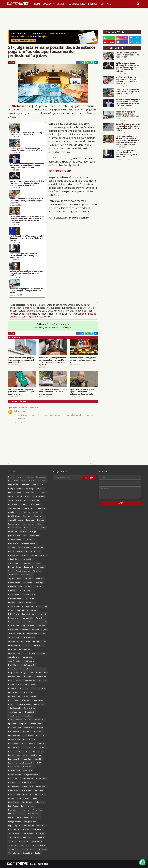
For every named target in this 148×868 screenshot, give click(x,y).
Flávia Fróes (26, 700)
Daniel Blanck (13, 555)
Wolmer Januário (14, 853)
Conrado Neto (13, 657)
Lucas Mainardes (14, 759)
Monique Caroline (15, 528)
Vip (9, 481)
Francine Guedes (14, 594)
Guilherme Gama (14, 563)
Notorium (24, 504)
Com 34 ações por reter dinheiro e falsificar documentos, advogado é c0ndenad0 (24, 256)
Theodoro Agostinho (30, 544)
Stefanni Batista (28, 837)
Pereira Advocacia (28, 806)
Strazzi (23, 481)
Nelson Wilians (14, 614)
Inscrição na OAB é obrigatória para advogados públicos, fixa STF (83, 360)
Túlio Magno (13, 845)
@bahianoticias (22, 106)
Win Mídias (37, 571)
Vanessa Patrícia (39, 845)
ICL (30, 720)
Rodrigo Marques (15, 822)
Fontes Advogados (27, 591)
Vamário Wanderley (23, 571)
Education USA (30, 681)
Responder (18, 422)
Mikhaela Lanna (27, 786)
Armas (11, 496)
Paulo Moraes (27, 802)
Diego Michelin (40, 669)
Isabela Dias (28, 728)
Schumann (27, 516)
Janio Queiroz (28, 563)
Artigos (20, 477)
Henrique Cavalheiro (16, 598)
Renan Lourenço (14, 622)
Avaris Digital (25, 641)
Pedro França (40, 802)
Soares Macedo (14, 837)
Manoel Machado (14, 540)
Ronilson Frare (29, 826)
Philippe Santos (14, 618)
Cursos (11, 493)
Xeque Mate (28, 853)
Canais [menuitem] (61, 4)
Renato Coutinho (22, 818)
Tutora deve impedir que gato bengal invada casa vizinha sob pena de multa (21, 360)
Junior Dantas (13, 743)
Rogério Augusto (14, 826)
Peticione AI (28, 567)
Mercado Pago (14, 786)
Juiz (24, 739)
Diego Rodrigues (36, 504)
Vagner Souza (25, 845)
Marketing (29, 489)
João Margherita (14, 739)
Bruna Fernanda (14, 645)
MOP (39, 763)
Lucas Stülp (39, 759)
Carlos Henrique (14, 583)
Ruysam (26, 830)
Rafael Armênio (34, 814)
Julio (17, 411)
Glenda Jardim (30, 712)
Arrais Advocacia (29, 638)
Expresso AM (13, 692)
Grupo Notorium (14, 716)
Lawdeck (11, 751)
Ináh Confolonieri (14, 728)
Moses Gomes (41, 786)
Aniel (43, 634)
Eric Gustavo (13, 688)
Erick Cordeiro (25, 688)
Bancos (11, 551)
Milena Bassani (14, 544)
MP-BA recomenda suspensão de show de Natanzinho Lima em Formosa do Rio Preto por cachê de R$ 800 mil (27, 166)
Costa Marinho (29, 661)
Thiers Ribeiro (24, 841)
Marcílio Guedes (39, 496)
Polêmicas (29, 477)
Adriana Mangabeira (16, 520)
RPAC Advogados (35, 512)
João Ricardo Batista (16, 602)
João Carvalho (41, 735)
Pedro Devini (42, 614)
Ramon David (41, 618)
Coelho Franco (31, 653)
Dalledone (40, 489)
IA (25, 720)
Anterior (12, 464)
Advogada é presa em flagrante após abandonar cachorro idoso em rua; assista (53, 392)
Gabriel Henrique (25, 704)
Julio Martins (42, 481)
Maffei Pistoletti (14, 767)
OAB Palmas (38, 790)
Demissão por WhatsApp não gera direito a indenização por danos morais (21, 392)
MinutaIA (34, 610)
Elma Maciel (42, 681)
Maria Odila (12, 779)
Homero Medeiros (15, 720)
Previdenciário (28, 618)
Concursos (25, 485)
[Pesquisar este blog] (68, 478)
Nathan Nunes (13, 790)
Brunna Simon (22, 551)
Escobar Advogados (40, 555)
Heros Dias (27, 716)
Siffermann (25, 630)
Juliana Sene (30, 602)
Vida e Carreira (39, 516)
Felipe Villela (13, 591)
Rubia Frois (41, 626)
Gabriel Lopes (39, 704)
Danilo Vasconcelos (28, 665)
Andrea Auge (28, 508)
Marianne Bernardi (26, 779)
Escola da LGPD (39, 688)
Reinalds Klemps (14, 516)
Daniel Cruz (25, 555)
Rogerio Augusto (28, 626)
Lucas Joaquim (41, 606)
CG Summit (12, 649)
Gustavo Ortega (29, 594)
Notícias (11, 62)
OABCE (11, 794)
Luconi (11, 610)
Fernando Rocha (14, 696)
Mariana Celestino (15, 567)
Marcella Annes (28, 767)
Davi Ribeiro (28, 583)
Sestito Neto (28, 833)
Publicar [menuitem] (93, 4)
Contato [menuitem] (106, 4)
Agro (26, 500)
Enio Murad (29, 587)
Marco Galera (29, 540)
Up (42, 485)
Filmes (44, 493)
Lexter (25, 755)
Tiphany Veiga (37, 841)
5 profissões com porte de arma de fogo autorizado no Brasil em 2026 (26, 134)
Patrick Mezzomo (31, 798)
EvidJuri (39, 587)
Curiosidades (41, 477)
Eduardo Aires (41, 677)
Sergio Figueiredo (15, 833)
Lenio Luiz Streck (24, 751)
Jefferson (23, 512)
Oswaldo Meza (22, 794)
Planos (35, 528)
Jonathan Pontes (14, 735)
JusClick (32, 743)
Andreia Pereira (27, 575)
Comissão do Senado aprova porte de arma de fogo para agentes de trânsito (26, 149)
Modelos (20, 493)
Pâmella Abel (37, 810)
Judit (24, 536)
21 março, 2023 (25, 411)
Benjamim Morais (40, 641)
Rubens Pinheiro (14, 830)
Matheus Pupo (13, 783)
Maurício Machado (28, 783)
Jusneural (41, 743)
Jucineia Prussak (14, 536)
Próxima (93, 464)
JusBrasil (39, 524)
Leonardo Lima (28, 606)
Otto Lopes (34, 794)
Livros (27, 496)
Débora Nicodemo (15, 587)
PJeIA (43, 794)
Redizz (11, 818)
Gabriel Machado (14, 708)
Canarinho (40, 579)
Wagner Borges (41, 849)
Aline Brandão (38, 547)
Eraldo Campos (30, 685)
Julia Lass (32, 739)
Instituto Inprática (35, 724)
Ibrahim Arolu (39, 720)
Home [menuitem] (37, 4)
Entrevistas (30, 520)
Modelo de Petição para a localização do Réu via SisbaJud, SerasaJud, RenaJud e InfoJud (26, 291)
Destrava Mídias (26, 669)
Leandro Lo (12, 512)
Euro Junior (41, 520)
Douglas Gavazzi (27, 673)
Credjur (23, 532)
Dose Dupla (39, 583)
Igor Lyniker (30, 598)
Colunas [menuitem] (48, 4)
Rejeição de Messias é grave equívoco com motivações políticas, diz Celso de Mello (82, 392)
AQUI (48, 324)
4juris (45, 630)
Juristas (24, 743)
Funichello (12, 704)
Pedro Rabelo (13, 806)
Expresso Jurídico (27, 692)
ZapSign (38, 853)
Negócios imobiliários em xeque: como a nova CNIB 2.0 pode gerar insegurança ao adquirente (26, 201)
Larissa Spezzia (14, 606)
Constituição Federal (23, 311)
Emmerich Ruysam (15, 685)
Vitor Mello (12, 547)
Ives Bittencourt (14, 732)
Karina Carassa (14, 747)
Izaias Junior (27, 732)
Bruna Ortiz (27, 645)
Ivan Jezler (39, 728)
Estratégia (32, 532)
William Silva (13, 532)
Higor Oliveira (41, 508)
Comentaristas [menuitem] (77, 4)
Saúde (11, 500)
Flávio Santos (38, 700)
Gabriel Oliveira (14, 559)
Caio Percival (28, 579)
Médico (27, 528)
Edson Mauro (28, 677)
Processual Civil (14, 810)
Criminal (35, 485)
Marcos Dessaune (15, 775)
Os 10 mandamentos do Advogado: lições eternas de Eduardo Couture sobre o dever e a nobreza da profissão (27, 183)
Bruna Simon (39, 645)
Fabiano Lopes (14, 524)
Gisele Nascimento (15, 712)
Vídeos (18, 500)
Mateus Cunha (41, 779)
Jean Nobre (38, 732)
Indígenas (23, 724)
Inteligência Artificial (15, 489)
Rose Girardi (41, 826)
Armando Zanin (14, 638)
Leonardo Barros (39, 751)
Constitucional (27, 657)
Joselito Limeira (28, 524)
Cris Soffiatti (35, 500)
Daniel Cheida (13, 665)
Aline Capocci (13, 575)
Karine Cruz (26, 747)
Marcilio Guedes (14, 771)
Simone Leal (40, 833)
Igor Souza (12, 724)
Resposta (43, 622)
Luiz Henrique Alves (27, 763)
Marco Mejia (27, 771)
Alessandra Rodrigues (16, 634)
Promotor (26, 810)
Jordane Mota (28, 735)
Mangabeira (13, 504)
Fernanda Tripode (32, 493)
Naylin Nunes (26, 790)
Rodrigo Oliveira (30, 822)
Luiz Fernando (34, 536)
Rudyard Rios (13, 630)
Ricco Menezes (14, 626)
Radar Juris (21, 814)
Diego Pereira (13, 673)
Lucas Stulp (27, 759)
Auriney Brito (13, 641)
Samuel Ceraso (37, 830)
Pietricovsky (40, 567)
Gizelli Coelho (28, 559)
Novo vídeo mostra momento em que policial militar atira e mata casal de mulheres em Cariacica (128, 127)
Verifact (43, 528)
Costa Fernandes (14, 661)
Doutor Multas (41, 673)
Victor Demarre (27, 849)
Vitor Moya (36, 630)
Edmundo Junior (14, 677)
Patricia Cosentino (15, 798)
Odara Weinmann (28, 614)
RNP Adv (11, 814)
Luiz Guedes (13, 763)
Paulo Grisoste (14, 802)
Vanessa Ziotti (13, 849)
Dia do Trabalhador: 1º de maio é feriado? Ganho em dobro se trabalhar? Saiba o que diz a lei (27, 238)
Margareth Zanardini (32, 775)
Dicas (16, 481)
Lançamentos (13, 485)
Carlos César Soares (16, 653)
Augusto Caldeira (14, 579)
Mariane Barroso (22, 610)
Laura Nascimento (40, 747)
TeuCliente (12, 841)
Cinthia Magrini (35, 551)
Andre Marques (33, 634)
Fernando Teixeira (30, 696)
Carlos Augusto (25, 649)
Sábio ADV (40, 837)
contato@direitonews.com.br (37, 317)
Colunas (42, 653)
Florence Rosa (13, 700)
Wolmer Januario (14, 508)
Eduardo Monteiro (15, 681)
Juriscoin (19, 496)
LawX (38, 563)
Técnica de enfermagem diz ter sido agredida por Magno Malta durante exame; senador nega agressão (53, 361)
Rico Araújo (35, 818)
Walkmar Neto (24, 547)
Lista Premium (36, 755)
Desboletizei (13, 669)
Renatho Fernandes (30, 622)
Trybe (10, 571)
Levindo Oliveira (14, 755)
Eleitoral (32, 481)
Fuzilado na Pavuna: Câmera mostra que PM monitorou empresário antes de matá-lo (26, 273)
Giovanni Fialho (29, 708)
